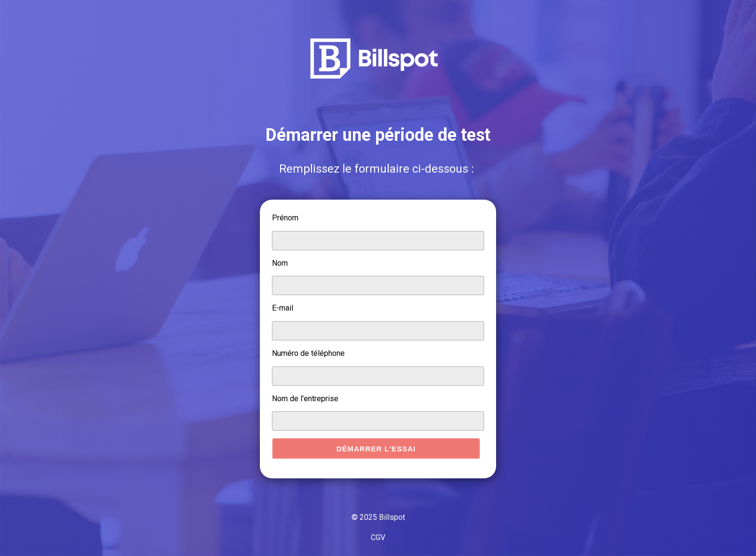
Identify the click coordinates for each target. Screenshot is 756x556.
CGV (378, 537)
